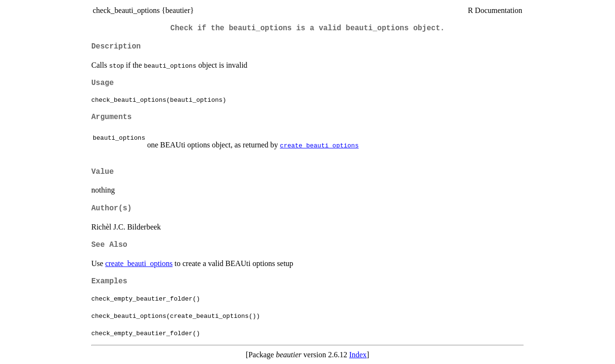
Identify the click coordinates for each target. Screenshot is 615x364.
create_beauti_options (320, 145)
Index (358, 355)
